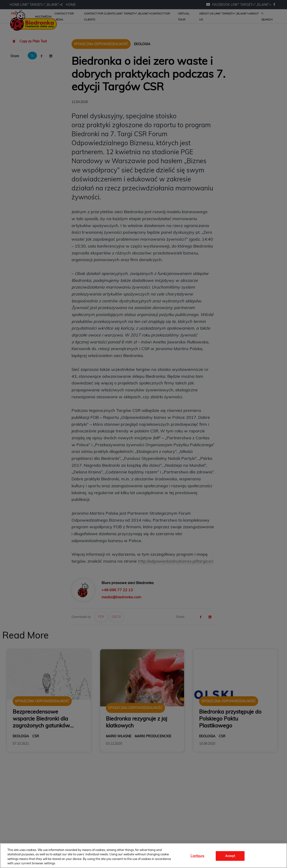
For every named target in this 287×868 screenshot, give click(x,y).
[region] (143, 856)
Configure (197, 856)
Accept (230, 856)
